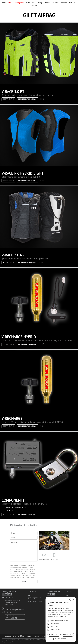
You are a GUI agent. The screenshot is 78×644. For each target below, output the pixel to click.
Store (68, 596)
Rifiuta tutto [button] (68, 635)
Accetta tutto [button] (54, 635)
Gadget (41, 3)
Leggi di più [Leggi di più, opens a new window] (62, 616)
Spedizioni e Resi (15, 642)
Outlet (71, 3)
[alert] (61, 619)
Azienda (48, 3)
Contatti (55, 3)
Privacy (22, 642)
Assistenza (63, 3)
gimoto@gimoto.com (44, 560)
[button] (61, 639)
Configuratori (20, 3)
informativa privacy (27, 566)
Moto (28, 3)
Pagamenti (5, 642)
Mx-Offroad (34, 4)
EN (74, 3)
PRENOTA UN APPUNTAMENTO (12, 617)
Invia (24, 582)
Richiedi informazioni (27, 99)
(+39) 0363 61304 (54, 560)
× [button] (73, 600)
